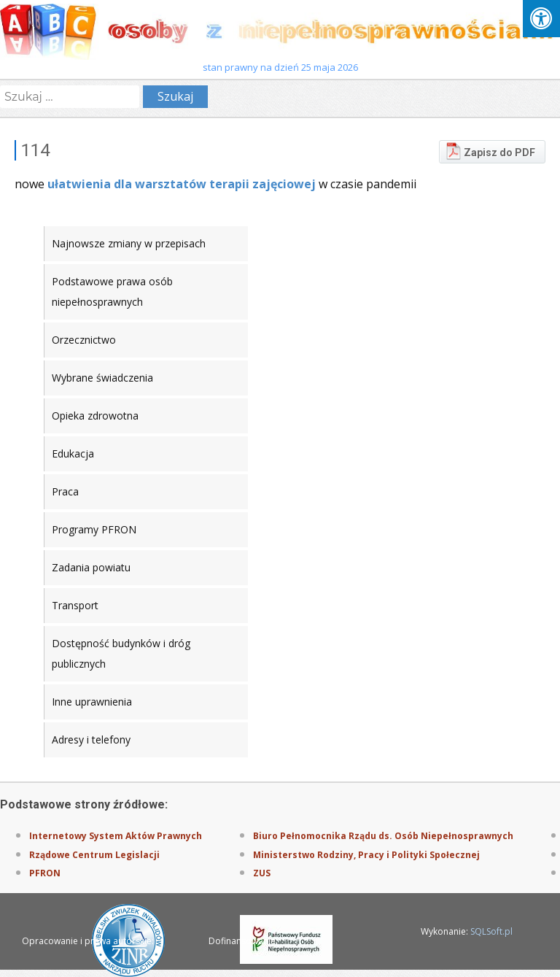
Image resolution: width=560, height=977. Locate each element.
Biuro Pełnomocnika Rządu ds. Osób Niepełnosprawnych (383, 836)
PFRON (45, 873)
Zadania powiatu (91, 567)
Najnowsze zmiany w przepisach (129, 243)
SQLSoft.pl (491, 931)
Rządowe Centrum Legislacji (94, 855)
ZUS (262, 873)
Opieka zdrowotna (95, 416)
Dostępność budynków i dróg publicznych (121, 653)
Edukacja (73, 453)
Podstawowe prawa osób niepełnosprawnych (112, 291)
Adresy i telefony (91, 739)
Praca (65, 491)
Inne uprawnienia (92, 702)
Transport (75, 605)
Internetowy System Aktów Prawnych (116, 836)
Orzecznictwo (84, 340)
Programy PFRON (94, 529)
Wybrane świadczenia (102, 378)
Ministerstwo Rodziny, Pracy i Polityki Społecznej (366, 855)
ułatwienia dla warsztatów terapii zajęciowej (182, 184)
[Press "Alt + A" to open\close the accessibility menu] (541, 19)
